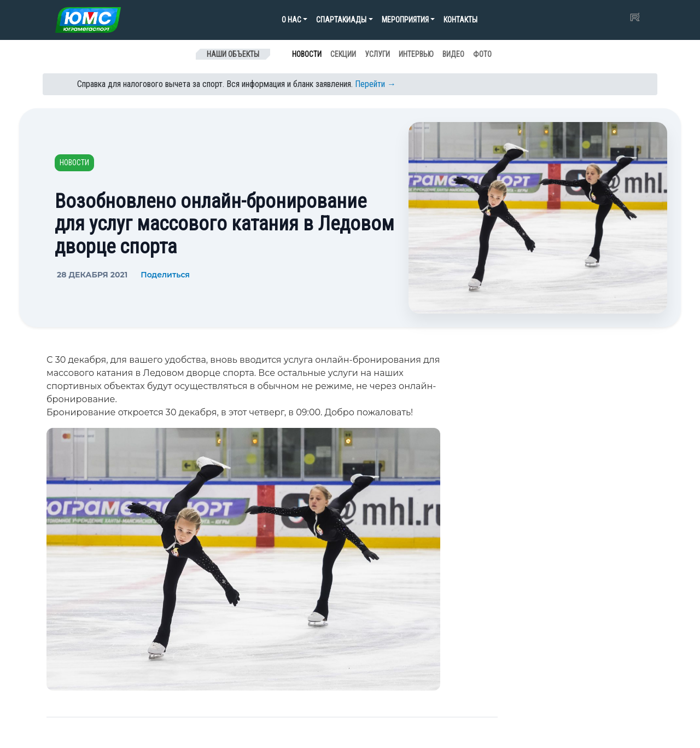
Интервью (416, 54)
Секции (343, 54)
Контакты (460, 20)
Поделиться (165, 275)
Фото (482, 54)
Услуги (377, 54)
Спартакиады (341, 20)
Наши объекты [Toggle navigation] (233, 54)
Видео (453, 54)
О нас (291, 20)
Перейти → (375, 84)
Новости (307, 54)
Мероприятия (405, 20)
